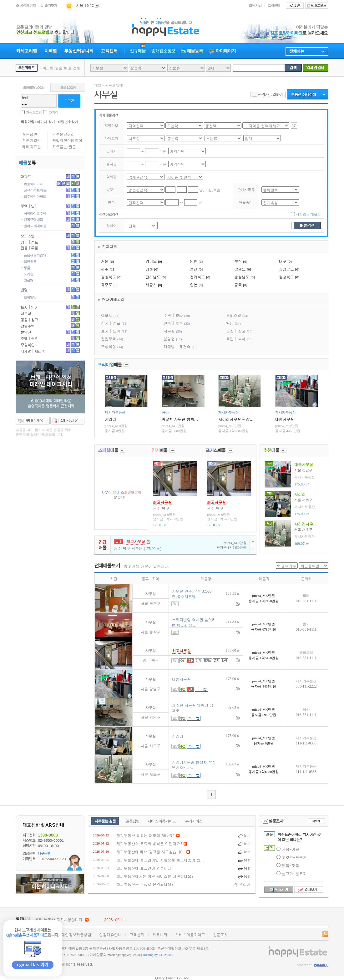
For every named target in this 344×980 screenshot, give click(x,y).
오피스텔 (28, 236)
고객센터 (137, 934)
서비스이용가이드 (190, 934)
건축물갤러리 (63, 134)
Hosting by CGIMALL (158, 955)
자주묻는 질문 (64, 147)
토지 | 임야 (29, 307)
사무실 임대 (114, 85)
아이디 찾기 (46, 122)
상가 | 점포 (29, 242)
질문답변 (30, 134)
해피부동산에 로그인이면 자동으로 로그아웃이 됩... (160, 860)
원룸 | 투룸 (29, 248)
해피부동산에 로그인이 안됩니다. (144, 868)
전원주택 (28, 326)
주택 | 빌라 (29, 206)
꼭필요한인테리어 (67, 140)
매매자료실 (32, 147)
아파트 (26, 176)
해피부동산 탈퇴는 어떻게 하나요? (146, 835)
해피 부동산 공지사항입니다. (59, 919)
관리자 (242, 884)
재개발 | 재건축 (33, 351)
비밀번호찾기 (68, 122)
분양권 (26, 332)
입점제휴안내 (110, 934)
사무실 (26, 313)
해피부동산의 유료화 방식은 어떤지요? (149, 843)
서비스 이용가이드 (162, 821)
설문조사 (220, 934)
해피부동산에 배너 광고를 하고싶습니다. (151, 852)
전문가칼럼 (32, 140)
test (244, 835)
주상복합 (28, 345)
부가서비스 (194, 821)
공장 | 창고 (29, 320)
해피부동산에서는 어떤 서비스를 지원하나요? (155, 876)
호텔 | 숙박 (29, 338)
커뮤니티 (160, 934)
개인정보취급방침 (76, 934)
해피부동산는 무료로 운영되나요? (145, 884)
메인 (98, 85)
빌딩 (24, 289)
